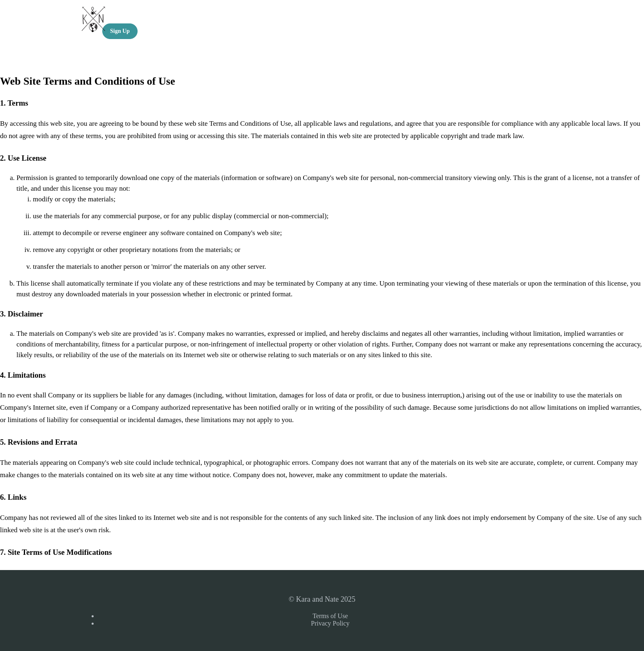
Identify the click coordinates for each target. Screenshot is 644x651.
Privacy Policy (330, 623)
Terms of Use (330, 616)
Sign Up (120, 31)
